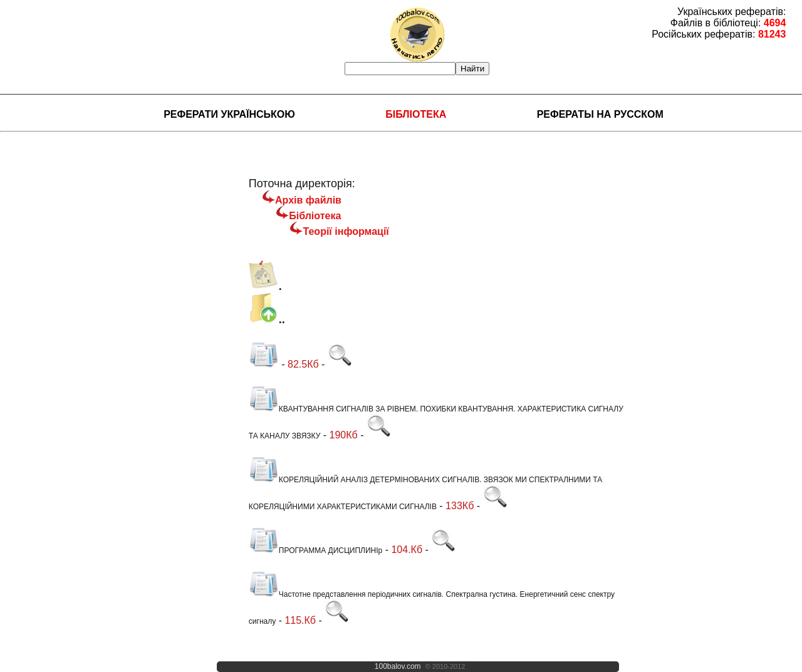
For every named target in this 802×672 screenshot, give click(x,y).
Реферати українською (229, 114)
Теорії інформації (346, 231)
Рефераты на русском (600, 114)
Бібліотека (416, 114)
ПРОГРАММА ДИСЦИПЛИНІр (315, 551)
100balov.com (398, 666)
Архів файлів (308, 200)
